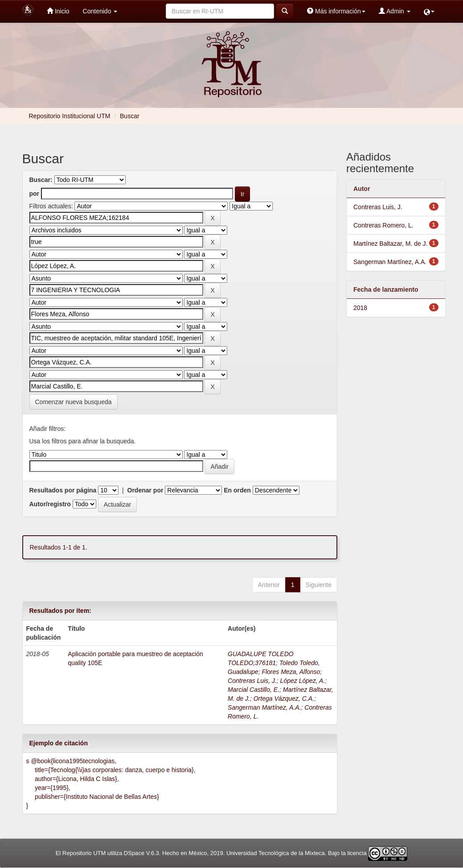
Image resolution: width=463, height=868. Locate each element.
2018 (360, 308)
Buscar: (41, 180)
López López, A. (303, 681)
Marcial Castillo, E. (254, 690)
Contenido (100, 11)
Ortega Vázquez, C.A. (284, 699)
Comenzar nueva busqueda (74, 402)
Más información (336, 11)
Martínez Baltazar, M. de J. (391, 244)
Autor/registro (50, 504)
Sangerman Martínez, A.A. (264, 707)
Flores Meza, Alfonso (291, 672)
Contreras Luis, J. (252, 681)
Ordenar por (145, 490)
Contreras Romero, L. (383, 225)
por (35, 194)
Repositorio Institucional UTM (70, 116)
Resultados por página (63, 490)
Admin (395, 11)
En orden (237, 490)
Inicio (58, 11)
